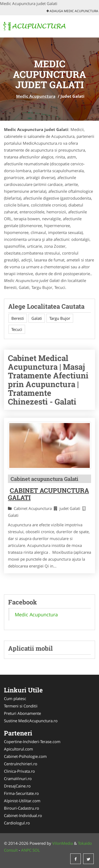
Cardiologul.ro (17, 823)
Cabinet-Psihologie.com (25, 756)
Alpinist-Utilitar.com (22, 801)
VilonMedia (63, 843)
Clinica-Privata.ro (19, 771)
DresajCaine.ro (17, 786)
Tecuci (17, 329)
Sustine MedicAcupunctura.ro (31, 721)
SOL (36, 850)
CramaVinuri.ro (18, 778)
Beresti (18, 318)
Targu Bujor (60, 318)
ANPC (26, 850)
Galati (37, 318)
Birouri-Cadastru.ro (22, 808)
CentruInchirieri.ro (21, 764)
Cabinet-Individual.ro (23, 815)
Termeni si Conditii (21, 706)
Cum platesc (15, 698)
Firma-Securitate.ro (21, 793)
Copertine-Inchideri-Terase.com (32, 742)
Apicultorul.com (18, 749)
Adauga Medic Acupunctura (72, 11)
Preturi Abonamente (22, 713)
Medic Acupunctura (36, 96)
